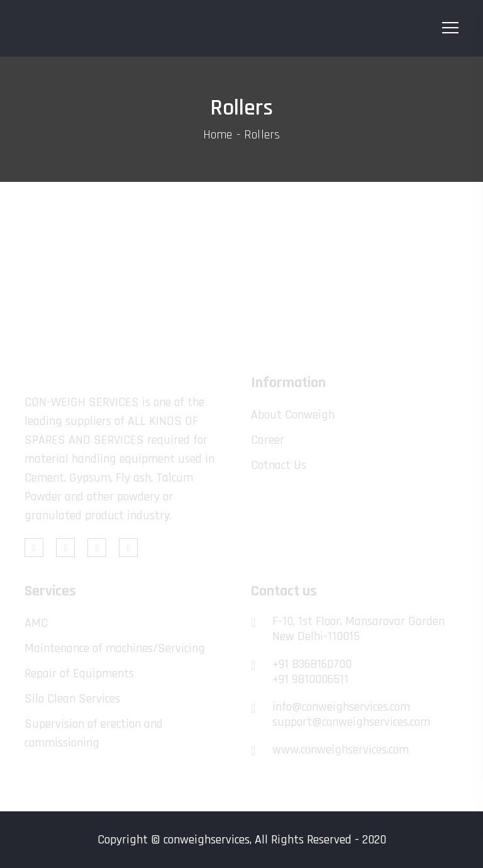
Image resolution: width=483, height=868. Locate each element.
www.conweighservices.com (341, 750)
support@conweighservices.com (351, 722)
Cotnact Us (279, 465)
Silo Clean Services (72, 699)
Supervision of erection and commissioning (94, 733)
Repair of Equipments (79, 674)
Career (268, 440)
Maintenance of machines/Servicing (115, 648)
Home (218, 135)
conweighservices (207, 840)
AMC (36, 623)
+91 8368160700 (312, 664)
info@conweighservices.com (341, 707)
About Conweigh (293, 415)
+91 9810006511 (310, 679)
